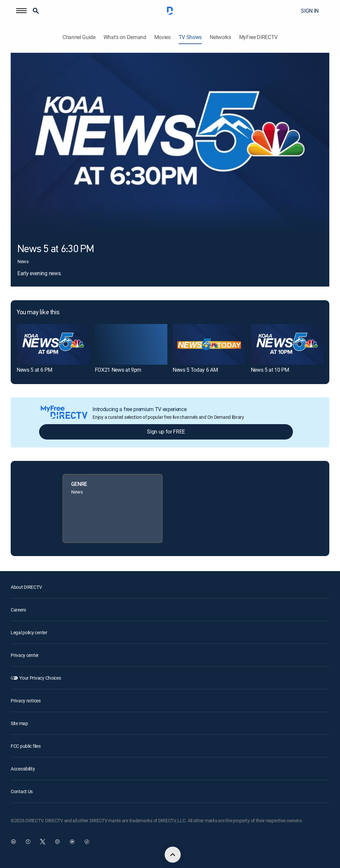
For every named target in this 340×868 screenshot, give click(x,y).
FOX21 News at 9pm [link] (118, 370)
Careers (18, 610)
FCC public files (26, 746)
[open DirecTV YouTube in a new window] (72, 842)
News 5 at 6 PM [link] (35, 370)
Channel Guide (79, 37)
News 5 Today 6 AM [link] (195, 370)
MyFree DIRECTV (259, 37)
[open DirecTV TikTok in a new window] (87, 842)
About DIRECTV (26, 587)
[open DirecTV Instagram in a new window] (57, 842)
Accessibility (23, 769)
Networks (220, 37)
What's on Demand (125, 37)
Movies (162, 37)
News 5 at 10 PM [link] (270, 370)
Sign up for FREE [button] (166, 431)
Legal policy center (29, 632)
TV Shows (190, 37)
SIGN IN (310, 11)
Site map (19, 723)
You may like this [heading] (38, 313)
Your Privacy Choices (40, 678)
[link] (53, 344)
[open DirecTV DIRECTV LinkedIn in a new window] (13, 842)
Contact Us (22, 791)
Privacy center (25, 655)
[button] (21, 11)
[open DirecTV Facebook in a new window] (28, 842)
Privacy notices (26, 701)
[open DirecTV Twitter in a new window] (43, 842)
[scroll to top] (173, 855)
